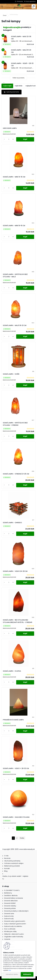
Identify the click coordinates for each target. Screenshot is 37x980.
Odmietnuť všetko (12, 974)
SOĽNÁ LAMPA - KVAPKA (12, 671)
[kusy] (9, 139)
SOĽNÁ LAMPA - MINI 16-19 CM (14, 226)
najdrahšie (19, 86)
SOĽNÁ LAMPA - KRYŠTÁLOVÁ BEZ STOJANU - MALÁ (15, 275)
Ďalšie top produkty (19, 78)
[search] (34, 6)
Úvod (5, 15)
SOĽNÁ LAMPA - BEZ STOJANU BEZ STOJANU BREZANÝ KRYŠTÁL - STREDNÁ (18, 621)
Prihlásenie (20, 1)
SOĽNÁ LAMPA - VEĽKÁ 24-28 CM (15, 571)
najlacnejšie (7, 86)
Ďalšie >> (22, 838)
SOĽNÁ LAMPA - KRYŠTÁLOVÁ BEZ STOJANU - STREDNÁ (15, 424)
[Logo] (18, 6)
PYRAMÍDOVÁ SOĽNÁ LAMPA (13, 720)
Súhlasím (27, 974)
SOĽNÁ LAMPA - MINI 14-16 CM (14, 177)
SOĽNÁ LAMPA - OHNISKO (12, 523)
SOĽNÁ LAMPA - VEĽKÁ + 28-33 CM (16, 768)
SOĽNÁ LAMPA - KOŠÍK (11, 374)
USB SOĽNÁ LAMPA (10, 128)
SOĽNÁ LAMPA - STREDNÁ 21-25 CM (16, 474)
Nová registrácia (31, 1)
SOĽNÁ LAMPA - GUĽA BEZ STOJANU (16, 817)
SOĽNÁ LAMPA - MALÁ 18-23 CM (15, 325)
